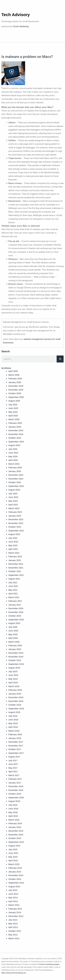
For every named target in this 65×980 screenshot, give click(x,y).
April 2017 (13, 771)
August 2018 (14, 712)
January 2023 (15, 516)
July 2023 (13, 493)
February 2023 (15, 512)
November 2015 (16, 835)
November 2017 (16, 746)
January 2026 (15, 382)
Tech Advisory (16, 15)
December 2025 (16, 386)
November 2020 (16, 612)
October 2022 (15, 527)
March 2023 (14, 508)
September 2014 (16, 883)
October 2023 (15, 482)
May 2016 (13, 812)
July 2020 (13, 627)
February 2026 (15, 378)
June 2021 (13, 586)
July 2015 (13, 849)
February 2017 (15, 779)
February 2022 (15, 556)
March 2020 (14, 642)
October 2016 (15, 794)
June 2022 (13, 542)
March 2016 (14, 820)
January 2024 (15, 471)
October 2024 (15, 438)
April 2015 (13, 860)
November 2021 (16, 568)
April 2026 (13, 371)
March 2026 (14, 375)
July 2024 (13, 449)
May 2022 (13, 545)
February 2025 (15, 423)
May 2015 (13, 857)
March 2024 (14, 464)
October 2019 (15, 660)
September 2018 (16, 709)
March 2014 (14, 905)
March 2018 (14, 731)
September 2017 (16, 753)
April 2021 (13, 594)
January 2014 (15, 912)
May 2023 (13, 501)
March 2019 (14, 686)
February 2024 (15, 467)
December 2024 (16, 430)
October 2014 (15, 879)
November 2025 (16, 390)
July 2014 (13, 890)
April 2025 (13, 416)
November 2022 (16, 523)
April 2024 (13, 460)
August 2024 (14, 445)
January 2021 (15, 605)
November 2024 (16, 434)
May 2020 (13, 634)
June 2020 (13, 631)
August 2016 (14, 801)
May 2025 (13, 412)
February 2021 (15, 601)
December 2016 (16, 786)
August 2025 (14, 401)
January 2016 (15, 827)
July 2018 (13, 716)
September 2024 (16, 442)
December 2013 (16, 916)
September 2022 (16, 531)
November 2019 (16, 657)
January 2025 (15, 427)
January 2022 (15, 560)
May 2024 (13, 456)
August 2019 (14, 668)
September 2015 (16, 842)
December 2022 (16, 519)
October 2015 (15, 838)
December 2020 (16, 608)
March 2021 (14, 597)
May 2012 (13, 935)
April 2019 (13, 683)
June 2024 (13, 453)
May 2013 (13, 924)
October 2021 (15, 571)
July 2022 (13, 538)
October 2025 (15, 393)
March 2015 (14, 864)
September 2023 (16, 486)
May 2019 (13, 679)
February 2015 (15, 868)
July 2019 (13, 671)
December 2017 (16, 742)
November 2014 (16, 875)
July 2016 (13, 805)
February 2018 (15, 734)
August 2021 (14, 579)
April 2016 (13, 816)
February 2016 (15, 823)
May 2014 (13, 898)
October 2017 (15, 749)
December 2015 (16, 831)
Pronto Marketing (21, 26)
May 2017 (13, 768)
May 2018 (13, 723)
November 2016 (16, 790)
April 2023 (13, 505)
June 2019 (13, 675)
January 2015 (15, 872)
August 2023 (14, 490)
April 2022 (13, 549)
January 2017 (15, 783)
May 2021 (13, 590)
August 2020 (14, 623)
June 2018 (13, 720)
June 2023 (13, 497)
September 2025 (16, 397)
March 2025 (14, 419)
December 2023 (16, 475)
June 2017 (13, 764)
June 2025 (13, 408)
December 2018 (16, 697)
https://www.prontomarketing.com (14, 973)
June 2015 (13, 853)
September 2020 (16, 620)
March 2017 (14, 775)
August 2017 (14, 757)
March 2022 (14, 553)
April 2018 (13, 727)
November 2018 (16, 701)
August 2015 (14, 846)
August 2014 (14, 886)
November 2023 (16, 479)
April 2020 (13, 638)
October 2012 (15, 931)
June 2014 (13, 894)
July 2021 (13, 582)
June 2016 (13, 809)
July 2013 (13, 920)
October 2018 (15, 705)
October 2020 (15, 616)
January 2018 (15, 738)
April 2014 (13, 901)
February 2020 (15, 645)
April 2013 (13, 927)
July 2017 (13, 760)
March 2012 (14, 938)
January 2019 (15, 694)
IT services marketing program (48, 964)
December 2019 (16, 653)
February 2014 (15, 909)
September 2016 (16, 798)
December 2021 (16, 564)
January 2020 (15, 649)
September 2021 (16, 575)
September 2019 (16, 664)
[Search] (60, 359)
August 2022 (14, 534)
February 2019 (15, 690)
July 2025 (13, 405)
